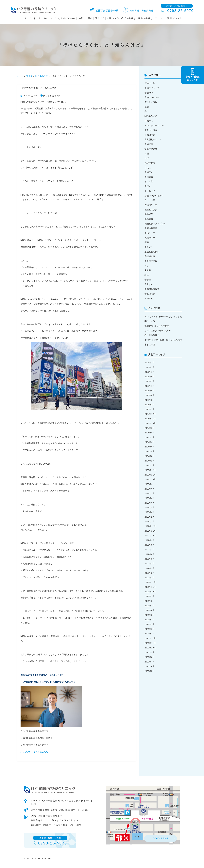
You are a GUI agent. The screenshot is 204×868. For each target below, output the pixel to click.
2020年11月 (150, 643)
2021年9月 (150, 596)
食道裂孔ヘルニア (153, 139)
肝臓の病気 (150, 83)
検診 (147, 275)
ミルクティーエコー (154, 125)
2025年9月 (150, 377)
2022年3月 (150, 568)
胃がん (148, 186)
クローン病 (150, 200)
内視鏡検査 (150, 256)
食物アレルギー (152, 97)
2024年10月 (150, 423)
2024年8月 (150, 433)
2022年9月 (150, 540)
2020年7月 (150, 662)
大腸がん (149, 172)
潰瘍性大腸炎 (151, 210)
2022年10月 (150, 535)
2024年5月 (150, 447)
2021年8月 (150, 601)
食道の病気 (150, 294)
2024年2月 (150, 461)
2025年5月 (150, 391)
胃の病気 (149, 177)
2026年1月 (150, 372)
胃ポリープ (150, 233)
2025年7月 (150, 381)
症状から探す (129, 18)
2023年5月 (150, 503)
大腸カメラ (113, 18)
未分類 (148, 270)
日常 (59, 96)
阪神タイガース (152, 88)
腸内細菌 (149, 214)
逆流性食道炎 (151, 149)
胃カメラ (100, 18)
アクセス (160, 18)
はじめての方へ (67, 18)
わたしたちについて (45, 18)
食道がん (149, 284)
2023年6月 (150, 498)
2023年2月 (150, 517)
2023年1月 (150, 521)
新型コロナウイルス (154, 196)
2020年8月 (150, 657)
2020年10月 (150, 648)
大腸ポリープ (151, 205)
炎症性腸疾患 (151, 228)
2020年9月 (150, 652)
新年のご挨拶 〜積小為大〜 (158, 331)
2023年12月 (150, 470)
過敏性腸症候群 (152, 252)
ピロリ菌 (149, 182)
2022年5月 (150, 559)
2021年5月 (150, 615)
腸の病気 (149, 219)
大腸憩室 (149, 144)
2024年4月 (150, 451)
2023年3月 (150, 512)
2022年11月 (150, 531)
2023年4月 (150, 507)
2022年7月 (150, 550)
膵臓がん (149, 121)
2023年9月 (150, 484)
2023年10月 (150, 479)
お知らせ (149, 298)
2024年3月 (150, 456)
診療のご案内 (85, 18)
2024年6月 (150, 442)
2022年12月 (150, 526)
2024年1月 (150, 465)
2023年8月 (150, 489)
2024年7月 (150, 437)
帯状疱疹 (149, 93)
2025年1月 (150, 409)
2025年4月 (150, 395)
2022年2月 (150, 573)
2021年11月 (150, 587)
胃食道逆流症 (151, 261)
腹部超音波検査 (152, 289)
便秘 (147, 242)
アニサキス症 (151, 102)
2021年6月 (150, 610)
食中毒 (148, 280)
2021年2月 (150, 629)
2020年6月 (150, 666)
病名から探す (146, 18)
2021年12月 (150, 582)
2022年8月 (150, 545)
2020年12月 (150, 638)
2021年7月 (150, 606)
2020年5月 (150, 671)
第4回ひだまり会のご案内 (157, 326)
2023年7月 (150, 493)
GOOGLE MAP (161, 838)
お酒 (147, 153)
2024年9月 (150, 428)
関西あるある (42, 76)
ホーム (28, 18)
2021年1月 (150, 634)
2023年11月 (150, 475)
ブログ (29, 76)
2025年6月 (150, 386)
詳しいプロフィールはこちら (34, 752)
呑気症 (148, 167)
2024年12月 (150, 414)
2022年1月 (150, 578)
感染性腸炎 (150, 163)
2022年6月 (150, 554)
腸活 (147, 107)
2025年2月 (150, 405)
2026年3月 (150, 363)
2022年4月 (150, 564)
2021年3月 (150, 624)
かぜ (147, 158)
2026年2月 (150, 367)
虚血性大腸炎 (151, 130)
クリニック (150, 191)
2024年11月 (150, 419)
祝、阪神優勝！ (152, 335)
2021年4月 (150, 620)
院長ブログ (173, 18)
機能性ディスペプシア (155, 224)
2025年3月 (150, 400)
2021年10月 (150, 592)
